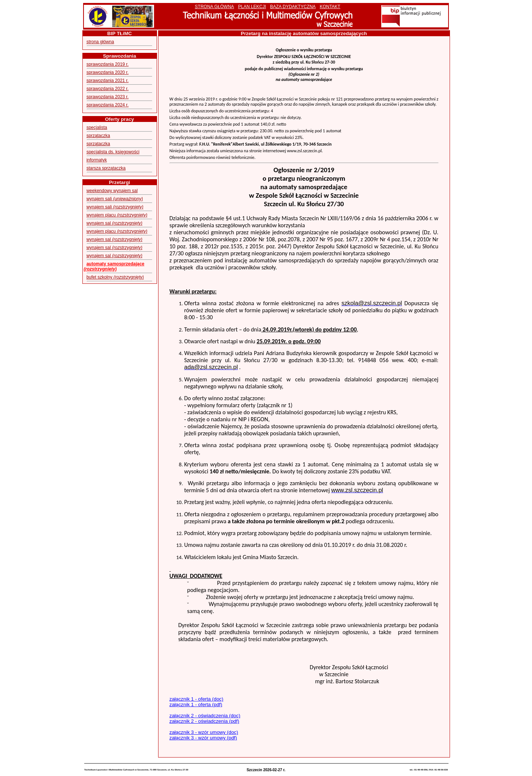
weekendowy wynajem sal (112, 191)
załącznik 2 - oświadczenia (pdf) (204, 721)
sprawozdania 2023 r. (108, 97)
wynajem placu (117, 215)
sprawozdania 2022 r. (108, 89)
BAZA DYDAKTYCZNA (293, 7)
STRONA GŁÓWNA (214, 7)
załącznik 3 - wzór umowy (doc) (204, 732)
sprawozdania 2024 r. (108, 105)
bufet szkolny (115, 277)
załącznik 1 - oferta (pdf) (196, 704)
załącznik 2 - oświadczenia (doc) (205, 716)
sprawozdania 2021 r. (108, 81)
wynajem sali (115, 199)
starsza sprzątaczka (106, 168)
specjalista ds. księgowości (113, 152)
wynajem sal (114, 223)
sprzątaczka (98, 136)
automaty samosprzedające (114, 266)
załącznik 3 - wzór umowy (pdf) (203, 738)
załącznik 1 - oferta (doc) (197, 699)
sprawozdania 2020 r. (108, 72)
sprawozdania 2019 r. (108, 64)
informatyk (97, 160)
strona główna (100, 42)
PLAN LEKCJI (252, 7)
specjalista (97, 127)
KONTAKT (330, 7)
